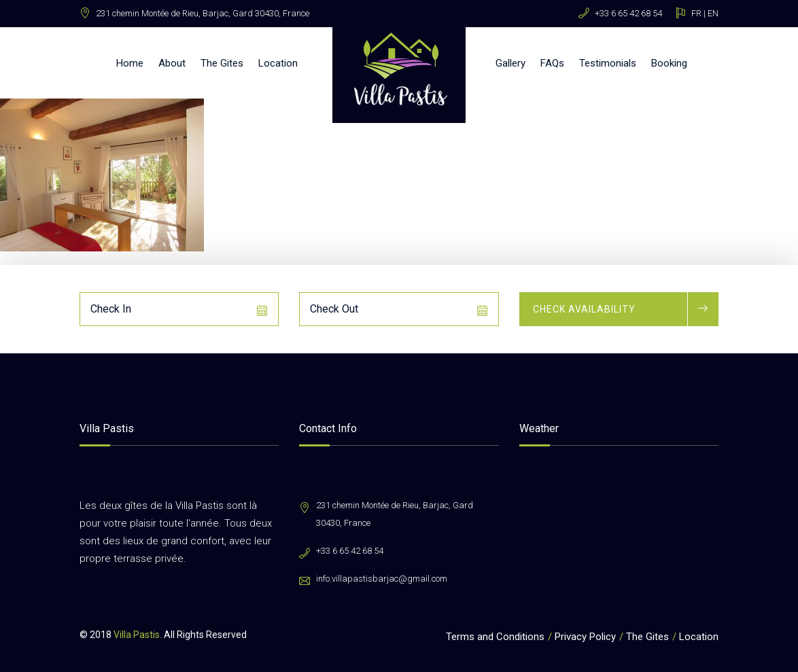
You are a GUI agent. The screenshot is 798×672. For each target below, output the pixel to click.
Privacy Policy (585, 637)
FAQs (552, 63)
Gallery (510, 63)
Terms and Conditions (495, 637)
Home (130, 63)
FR (696, 13)
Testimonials (608, 63)
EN (713, 13)
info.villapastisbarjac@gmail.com (382, 579)
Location (278, 63)
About (172, 63)
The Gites (222, 63)
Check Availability (584, 309)
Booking (669, 63)
